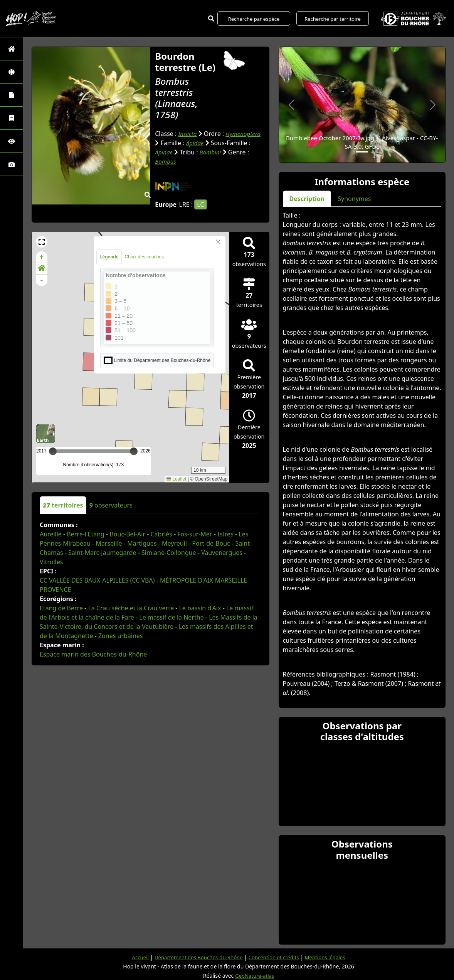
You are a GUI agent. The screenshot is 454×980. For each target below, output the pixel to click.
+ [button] (42, 257)
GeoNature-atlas (255, 976)
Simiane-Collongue (169, 553)
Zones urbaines (121, 636)
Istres (225, 534)
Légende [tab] (109, 257)
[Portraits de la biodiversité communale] (12, 95)
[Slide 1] (362, 152)
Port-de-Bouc (211, 543)
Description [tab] (307, 199)
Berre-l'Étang (86, 534)
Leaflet (176, 479)
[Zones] (12, 72)
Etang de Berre (61, 608)
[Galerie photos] (12, 164)
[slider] (134, 451)
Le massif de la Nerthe (171, 617)
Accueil (135, 957)
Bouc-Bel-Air (127, 534)
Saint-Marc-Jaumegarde (102, 553)
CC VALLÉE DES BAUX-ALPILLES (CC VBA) (97, 580)
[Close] (218, 242)
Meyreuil (174, 543)
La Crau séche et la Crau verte (131, 608)
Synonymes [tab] (354, 199)
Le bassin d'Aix (200, 608)
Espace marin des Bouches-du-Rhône (93, 654)
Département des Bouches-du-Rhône (196, 957)
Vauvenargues (222, 553)
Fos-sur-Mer (195, 534)
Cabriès (161, 534)
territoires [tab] (63, 505)
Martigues (142, 543)
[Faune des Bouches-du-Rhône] (12, 118)
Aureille (51, 534)
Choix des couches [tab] (144, 257)
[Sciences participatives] (12, 141)
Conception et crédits (276, 957)
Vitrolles (51, 562)
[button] (42, 242)
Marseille (109, 543)
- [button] (42, 280)
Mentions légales (330, 957)
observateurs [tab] (111, 505)
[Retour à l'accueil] (12, 49)
